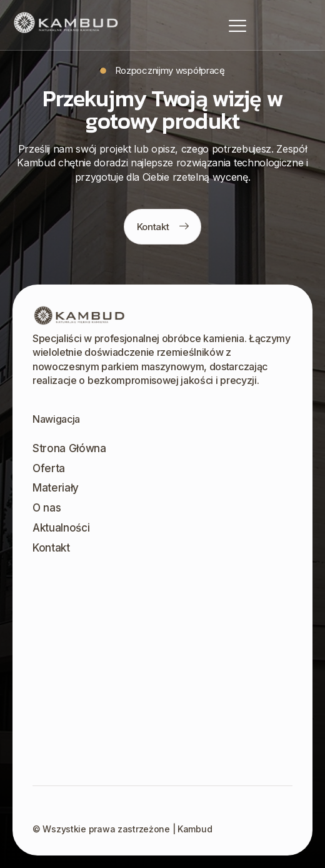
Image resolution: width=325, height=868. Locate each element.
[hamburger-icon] (237, 25)
